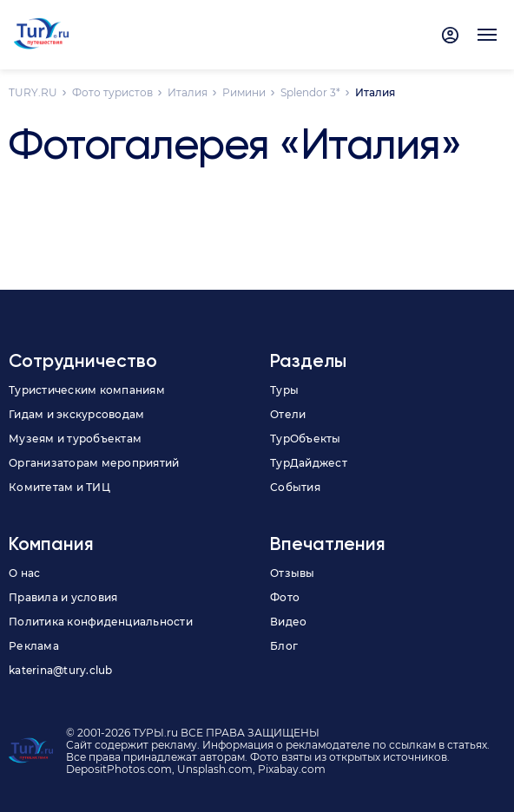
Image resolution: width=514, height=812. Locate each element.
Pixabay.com (292, 769)
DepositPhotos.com (119, 769)
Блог (284, 646)
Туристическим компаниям (87, 390)
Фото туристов (112, 92)
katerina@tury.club (61, 670)
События (295, 487)
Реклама (34, 646)
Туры (284, 390)
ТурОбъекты (306, 439)
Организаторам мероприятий (94, 463)
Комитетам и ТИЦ (59, 487)
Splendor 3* (310, 92)
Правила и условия (63, 597)
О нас (24, 573)
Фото (285, 597)
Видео (288, 622)
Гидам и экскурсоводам (76, 414)
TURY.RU (33, 92)
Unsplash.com (215, 769)
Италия (188, 92)
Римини (244, 92)
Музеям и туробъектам (75, 439)
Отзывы (293, 573)
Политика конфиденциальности (101, 622)
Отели (288, 414)
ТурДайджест (309, 463)
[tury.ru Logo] (41, 35)
